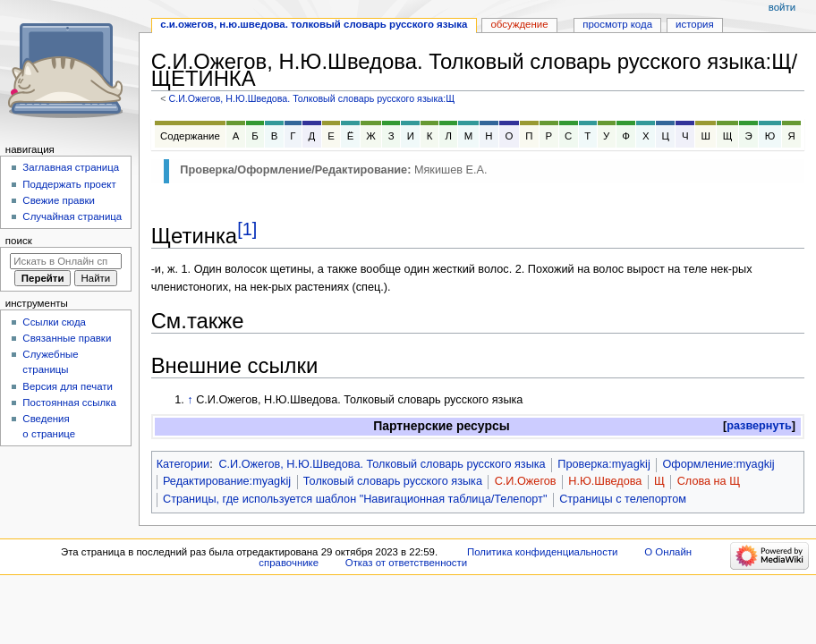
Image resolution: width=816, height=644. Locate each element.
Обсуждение (519, 24)
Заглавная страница (71, 167)
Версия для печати (68, 386)
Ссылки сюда (54, 322)
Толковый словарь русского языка (393, 481)
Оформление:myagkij (718, 464)
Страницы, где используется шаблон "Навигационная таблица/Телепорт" (355, 499)
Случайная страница (72, 216)
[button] (759, 426)
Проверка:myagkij (603, 464)
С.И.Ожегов (526, 481)
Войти (782, 7)
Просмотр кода (617, 24)
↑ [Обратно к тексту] (190, 400)
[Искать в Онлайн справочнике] (66, 261)
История (695, 24)
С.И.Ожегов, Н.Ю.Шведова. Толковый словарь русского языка (382, 464)
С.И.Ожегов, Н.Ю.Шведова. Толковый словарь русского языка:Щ (311, 98)
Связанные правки (67, 338)
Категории (183, 464)
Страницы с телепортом (623, 499)
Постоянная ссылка (69, 402)
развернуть (759, 426)
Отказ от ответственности (406, 563)
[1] (247, 229)
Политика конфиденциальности (543, 552)
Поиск (19, 241)
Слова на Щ (709, 481)
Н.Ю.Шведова (605, 481)
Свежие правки (59, 200)
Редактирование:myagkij (227, 481)
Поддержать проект (69, 184)
